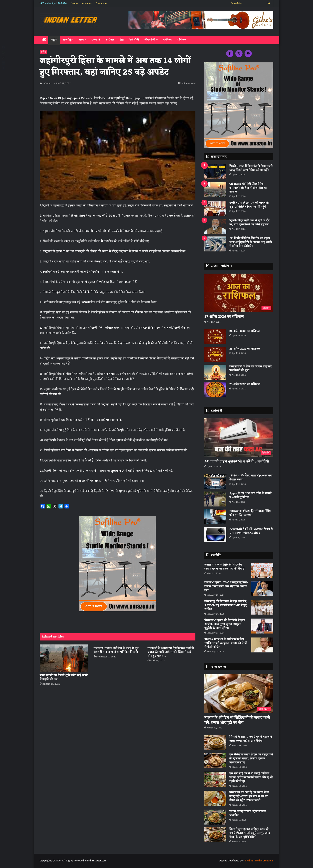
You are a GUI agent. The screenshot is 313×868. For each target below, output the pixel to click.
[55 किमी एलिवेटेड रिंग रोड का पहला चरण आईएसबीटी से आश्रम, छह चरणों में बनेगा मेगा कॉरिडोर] (215, 244)
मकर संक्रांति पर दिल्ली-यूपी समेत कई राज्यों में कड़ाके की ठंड (64, 677)
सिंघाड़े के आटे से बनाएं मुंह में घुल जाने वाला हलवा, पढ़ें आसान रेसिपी (251, 739)
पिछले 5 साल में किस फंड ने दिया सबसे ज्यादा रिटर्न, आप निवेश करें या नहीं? (251, 168)
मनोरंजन (167, 40)
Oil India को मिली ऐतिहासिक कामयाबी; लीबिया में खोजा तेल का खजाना (248, 188)
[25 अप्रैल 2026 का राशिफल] (215, 354)
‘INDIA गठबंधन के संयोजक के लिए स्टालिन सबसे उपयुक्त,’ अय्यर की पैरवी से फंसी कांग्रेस (226, 643)
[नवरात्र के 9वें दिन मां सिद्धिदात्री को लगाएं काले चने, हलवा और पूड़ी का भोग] (239, 694)
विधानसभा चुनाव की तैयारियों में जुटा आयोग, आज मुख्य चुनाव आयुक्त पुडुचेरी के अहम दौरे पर (225, 624)
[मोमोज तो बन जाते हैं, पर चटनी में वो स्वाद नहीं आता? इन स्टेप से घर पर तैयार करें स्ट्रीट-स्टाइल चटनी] (215, 798)
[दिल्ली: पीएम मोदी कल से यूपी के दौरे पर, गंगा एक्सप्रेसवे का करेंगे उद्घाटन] (215, 226)
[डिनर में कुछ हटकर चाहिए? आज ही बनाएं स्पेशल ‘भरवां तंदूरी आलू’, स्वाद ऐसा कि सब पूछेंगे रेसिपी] (215, 835)
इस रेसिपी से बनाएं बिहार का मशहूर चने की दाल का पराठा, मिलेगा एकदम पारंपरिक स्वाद (251, 759)
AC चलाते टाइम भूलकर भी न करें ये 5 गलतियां (237, 461)
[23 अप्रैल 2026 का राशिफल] (215, 390)
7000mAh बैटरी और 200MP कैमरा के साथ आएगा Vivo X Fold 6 (251, 531)
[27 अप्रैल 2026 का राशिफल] (239, 293)
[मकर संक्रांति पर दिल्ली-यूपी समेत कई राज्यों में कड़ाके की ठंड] (64, 658)
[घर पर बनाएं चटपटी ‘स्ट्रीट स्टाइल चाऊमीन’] (215, 817)
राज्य (81, 40)
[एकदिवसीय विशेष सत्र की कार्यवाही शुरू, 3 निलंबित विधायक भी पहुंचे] (215, 208)
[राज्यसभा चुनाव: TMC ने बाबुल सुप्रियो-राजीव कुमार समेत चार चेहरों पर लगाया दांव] (262, 588)
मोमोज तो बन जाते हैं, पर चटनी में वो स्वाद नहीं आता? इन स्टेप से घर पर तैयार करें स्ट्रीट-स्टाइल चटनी (249, 796)
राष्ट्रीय (54, 40)
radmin (47, 84)
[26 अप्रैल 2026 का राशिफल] (215, 337)
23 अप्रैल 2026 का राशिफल (245, 384)
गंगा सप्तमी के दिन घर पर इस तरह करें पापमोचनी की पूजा (251, 369)
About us (87, 3)
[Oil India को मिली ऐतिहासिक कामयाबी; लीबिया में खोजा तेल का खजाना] (215, 190)
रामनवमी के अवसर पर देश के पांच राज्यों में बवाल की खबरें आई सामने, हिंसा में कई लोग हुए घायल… (171, 652)
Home (75, 3)
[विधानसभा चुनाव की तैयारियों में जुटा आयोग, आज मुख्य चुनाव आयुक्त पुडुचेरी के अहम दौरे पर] (262, 626)
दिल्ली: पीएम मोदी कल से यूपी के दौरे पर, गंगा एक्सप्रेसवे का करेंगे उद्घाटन (249, 223)
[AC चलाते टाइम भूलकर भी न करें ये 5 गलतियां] (239, 438)
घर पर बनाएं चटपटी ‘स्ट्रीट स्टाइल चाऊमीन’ (248, 813)
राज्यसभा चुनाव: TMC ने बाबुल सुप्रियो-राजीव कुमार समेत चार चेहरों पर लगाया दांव (226, 586)
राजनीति (96, 40)
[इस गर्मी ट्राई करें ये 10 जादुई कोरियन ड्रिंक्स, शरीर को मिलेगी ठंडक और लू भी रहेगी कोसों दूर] (215, 779)
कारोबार (110, 40)
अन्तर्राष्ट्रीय (68, 40)
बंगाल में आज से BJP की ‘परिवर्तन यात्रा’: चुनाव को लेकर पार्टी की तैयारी (224, 567)
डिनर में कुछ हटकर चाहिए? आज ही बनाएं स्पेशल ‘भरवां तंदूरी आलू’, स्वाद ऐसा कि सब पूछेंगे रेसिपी (250, 833)
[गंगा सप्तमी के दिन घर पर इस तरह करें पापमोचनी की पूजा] (215, 372)
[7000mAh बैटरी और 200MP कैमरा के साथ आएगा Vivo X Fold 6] (215, 534)
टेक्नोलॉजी (134, 40)
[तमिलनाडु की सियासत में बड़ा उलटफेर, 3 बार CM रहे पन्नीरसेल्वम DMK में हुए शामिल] (262, 607)
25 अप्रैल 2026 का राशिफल (245, 349)
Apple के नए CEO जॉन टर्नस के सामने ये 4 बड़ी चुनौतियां (250, 495)
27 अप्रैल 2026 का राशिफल (224, 317)
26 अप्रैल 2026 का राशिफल (245, 331)
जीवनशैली (150, 40)
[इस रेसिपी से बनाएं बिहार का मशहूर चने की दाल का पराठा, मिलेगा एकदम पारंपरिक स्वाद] (215, 760)
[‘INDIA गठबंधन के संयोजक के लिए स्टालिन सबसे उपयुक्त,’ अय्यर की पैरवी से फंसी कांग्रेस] (262, 645)
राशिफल (182, 40)
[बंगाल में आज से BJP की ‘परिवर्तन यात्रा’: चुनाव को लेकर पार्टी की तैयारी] (262, 570)
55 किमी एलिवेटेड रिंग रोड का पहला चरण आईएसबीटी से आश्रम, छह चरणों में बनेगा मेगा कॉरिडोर (251, 242)
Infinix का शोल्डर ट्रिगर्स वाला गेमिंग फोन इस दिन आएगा (250, 513)
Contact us (101, 3)
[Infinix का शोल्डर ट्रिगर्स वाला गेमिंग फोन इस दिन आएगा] (215, 517)
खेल (122, 40)
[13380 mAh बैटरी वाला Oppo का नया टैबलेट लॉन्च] (215, 481)
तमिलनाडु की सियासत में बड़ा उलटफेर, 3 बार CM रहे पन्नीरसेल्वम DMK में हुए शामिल (226, 605)
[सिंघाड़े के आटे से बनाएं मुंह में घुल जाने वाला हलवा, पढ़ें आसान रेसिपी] (215, 742)
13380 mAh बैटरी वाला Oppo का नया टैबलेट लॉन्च (251, 478)
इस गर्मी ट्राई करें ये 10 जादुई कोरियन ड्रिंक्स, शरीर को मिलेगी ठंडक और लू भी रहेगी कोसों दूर (251, 777)
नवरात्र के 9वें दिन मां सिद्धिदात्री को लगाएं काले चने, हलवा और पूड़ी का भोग (237, 720)
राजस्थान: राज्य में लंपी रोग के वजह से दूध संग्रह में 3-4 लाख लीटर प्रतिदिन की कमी (116, 650)
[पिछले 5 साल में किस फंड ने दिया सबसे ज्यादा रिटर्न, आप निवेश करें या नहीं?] (215, 172)
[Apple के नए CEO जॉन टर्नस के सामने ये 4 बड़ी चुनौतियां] (215, 499)
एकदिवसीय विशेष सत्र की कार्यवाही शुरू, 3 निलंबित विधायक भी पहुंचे (249, 205)
